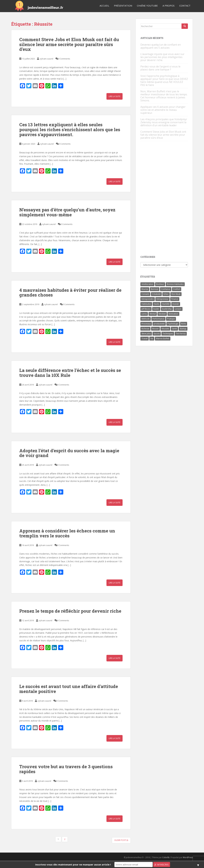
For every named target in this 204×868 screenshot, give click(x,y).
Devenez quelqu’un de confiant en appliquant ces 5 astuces (161, 46)
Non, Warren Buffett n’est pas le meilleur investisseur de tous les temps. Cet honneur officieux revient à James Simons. (164, 96)
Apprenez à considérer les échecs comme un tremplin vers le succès (67, 533)
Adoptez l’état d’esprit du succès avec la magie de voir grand (69, 453)
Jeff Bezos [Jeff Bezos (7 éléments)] (146, 309)
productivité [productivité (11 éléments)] (159, 324)
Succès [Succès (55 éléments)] (157, 334)
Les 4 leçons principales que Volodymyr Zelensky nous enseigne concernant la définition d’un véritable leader (164, 122)
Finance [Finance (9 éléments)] (175, 299)
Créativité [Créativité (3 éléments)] (156, 294)
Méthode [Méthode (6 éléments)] (146, 319)
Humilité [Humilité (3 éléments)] (166, 304)
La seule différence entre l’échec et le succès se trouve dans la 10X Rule (70, 373)
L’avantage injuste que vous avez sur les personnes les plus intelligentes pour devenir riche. (162, 57)
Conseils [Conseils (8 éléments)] (145, 294)
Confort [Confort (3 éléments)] (177, 289)
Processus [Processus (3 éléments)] (146, 324)
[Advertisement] (164, 198)
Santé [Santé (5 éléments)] (174, 329)
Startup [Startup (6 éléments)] (183, 329)
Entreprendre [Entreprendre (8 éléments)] (148, 299)
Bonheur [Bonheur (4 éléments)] (160, 284)
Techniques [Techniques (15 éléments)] (168, 334)
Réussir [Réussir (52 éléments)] (155, 329)
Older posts (121, 840)
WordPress (188, 857)
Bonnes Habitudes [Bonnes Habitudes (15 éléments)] (175, 284)
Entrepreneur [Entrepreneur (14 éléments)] (162, 299)
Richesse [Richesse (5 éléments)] (145, 329)
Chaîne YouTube (147, 6)
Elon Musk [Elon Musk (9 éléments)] (176, 294)
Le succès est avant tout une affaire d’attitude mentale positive (69, 689)
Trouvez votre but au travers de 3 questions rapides (66, 769)
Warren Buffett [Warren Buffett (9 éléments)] (163, 339)
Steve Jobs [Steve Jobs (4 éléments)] (146, 334)
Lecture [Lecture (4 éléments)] (178, 309)
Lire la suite (115, 96)
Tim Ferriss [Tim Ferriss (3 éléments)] (181, 334)
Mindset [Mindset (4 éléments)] (162, 314)
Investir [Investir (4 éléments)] (176, 304)
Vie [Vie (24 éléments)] (152, 339)
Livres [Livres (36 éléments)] (144, 314)
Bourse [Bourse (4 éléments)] (145, 289)
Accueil (104, 6)
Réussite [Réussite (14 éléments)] (165, 329)
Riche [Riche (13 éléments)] (184, 324)
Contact (185, 6)
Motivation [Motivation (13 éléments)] (173, 314)
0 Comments (64, 59)
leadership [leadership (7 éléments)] (167, 309)
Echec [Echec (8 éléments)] (166, 294)
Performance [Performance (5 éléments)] (158, 319)
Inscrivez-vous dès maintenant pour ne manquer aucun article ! (73, 864)
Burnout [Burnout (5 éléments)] (155, 289)
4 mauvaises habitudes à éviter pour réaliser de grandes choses (70, 293)
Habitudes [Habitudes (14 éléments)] (146, 304)
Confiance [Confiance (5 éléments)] (166, 289)
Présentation (123, 6)
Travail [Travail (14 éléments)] (145, 339)
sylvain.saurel (46, 59)
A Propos (169, 6)
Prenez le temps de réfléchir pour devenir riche (70, 611)
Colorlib (166, 857)
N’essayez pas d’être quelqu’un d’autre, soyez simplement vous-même (67, 212)
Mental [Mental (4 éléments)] (153, 314)
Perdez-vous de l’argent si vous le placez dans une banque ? (160, 68)
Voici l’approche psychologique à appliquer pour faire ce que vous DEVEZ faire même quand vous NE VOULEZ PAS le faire (164, 80)
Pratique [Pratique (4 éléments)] (171, 319)
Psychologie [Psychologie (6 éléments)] (173, 324)
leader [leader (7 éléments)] (156, 309)
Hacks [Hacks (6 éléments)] (157, 304)
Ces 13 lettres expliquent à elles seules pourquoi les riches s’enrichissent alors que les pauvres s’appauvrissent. (70, 130)
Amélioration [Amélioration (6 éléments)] (147, 284)
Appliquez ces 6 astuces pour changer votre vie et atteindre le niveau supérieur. (163, 110)
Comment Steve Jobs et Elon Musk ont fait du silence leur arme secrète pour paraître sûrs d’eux (69, 44)
